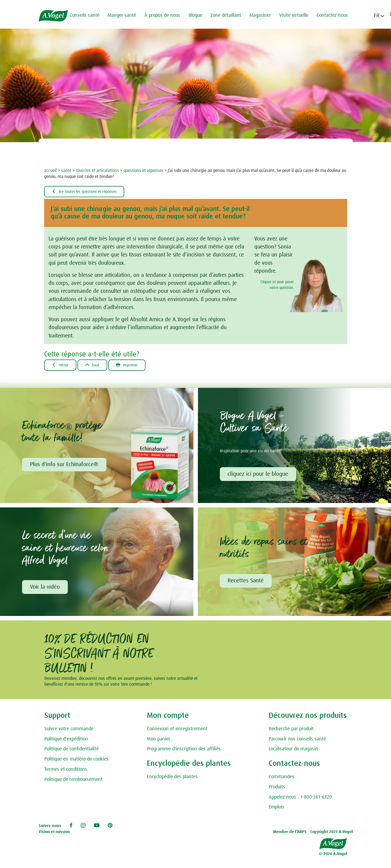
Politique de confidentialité (72, 751)
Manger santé (125, 15)
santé (66, 171)
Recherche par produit (291, 731)
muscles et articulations (97, 171)
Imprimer (134, 366)
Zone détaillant (229, 15)
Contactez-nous (335, 15)
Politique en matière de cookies (76, 761)
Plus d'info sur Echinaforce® (64, 466)
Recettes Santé (246, 582)
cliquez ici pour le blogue (258, 475)
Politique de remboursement (73, 781)
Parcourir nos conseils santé (297, 741)
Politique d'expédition (66, 741)
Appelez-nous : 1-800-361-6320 (300, 799)
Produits (277, 789)
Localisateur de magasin (293, 751)
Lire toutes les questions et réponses (89, 192)
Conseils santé (87, 15)
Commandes (281, 779)
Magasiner (263, 15)
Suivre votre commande (69, 731)
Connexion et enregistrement (177, 731)
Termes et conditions (66, 771)
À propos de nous (165, 15)
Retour (62, 366)
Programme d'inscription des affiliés (184, 751)
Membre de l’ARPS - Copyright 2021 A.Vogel (313, 833)
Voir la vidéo (45, 589)
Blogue (198, 15)
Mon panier (159, 741)
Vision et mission (54, 833)
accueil (50, 171)
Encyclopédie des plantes (172, 779)
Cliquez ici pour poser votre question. (277, 286)
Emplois (277, 809)
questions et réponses (143, 171)
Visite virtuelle (296, 15)
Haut (96, 366)
